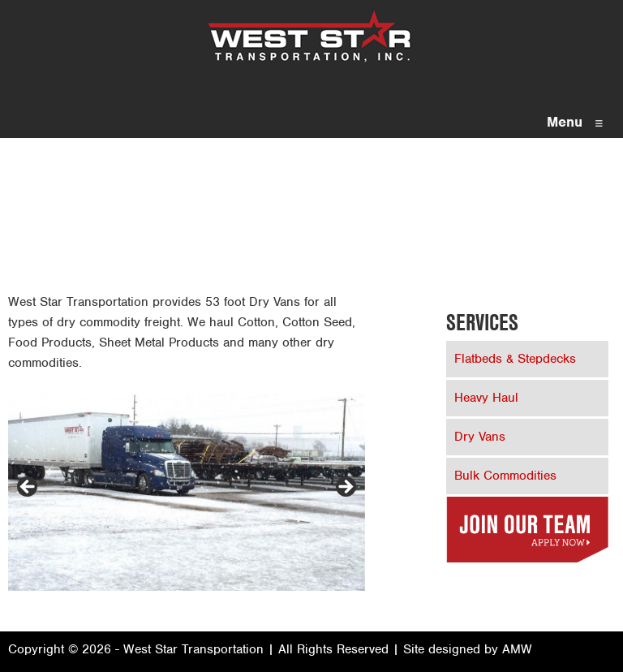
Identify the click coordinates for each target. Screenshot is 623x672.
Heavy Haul (486, 398)
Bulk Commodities (505, 476)
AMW (517, 649)
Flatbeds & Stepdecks (515, 359)
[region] (187, 492)
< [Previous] (28, 488)
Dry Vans (480, 437)
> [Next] (345, 488)
